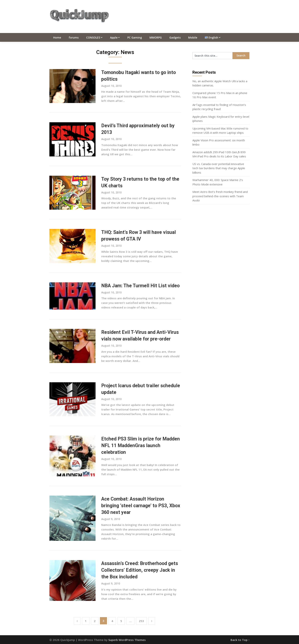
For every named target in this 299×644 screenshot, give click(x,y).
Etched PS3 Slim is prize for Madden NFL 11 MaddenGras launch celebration (141, 446)
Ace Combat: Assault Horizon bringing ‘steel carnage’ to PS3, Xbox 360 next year (141, 506)
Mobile (193, 37)
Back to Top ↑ (240, 640)
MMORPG (156, 37)
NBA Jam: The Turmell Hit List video (140, 286)
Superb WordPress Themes (127, 640)
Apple (114, 37)
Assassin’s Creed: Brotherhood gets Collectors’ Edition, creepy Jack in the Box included (140, 570)
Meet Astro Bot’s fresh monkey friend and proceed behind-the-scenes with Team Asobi (220, 196)
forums (74, 37)
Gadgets (175, 37)
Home (57, 37)
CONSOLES (93, 37)
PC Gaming (135, 37)
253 (141, 621)
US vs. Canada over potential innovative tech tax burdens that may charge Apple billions (219, 168)
